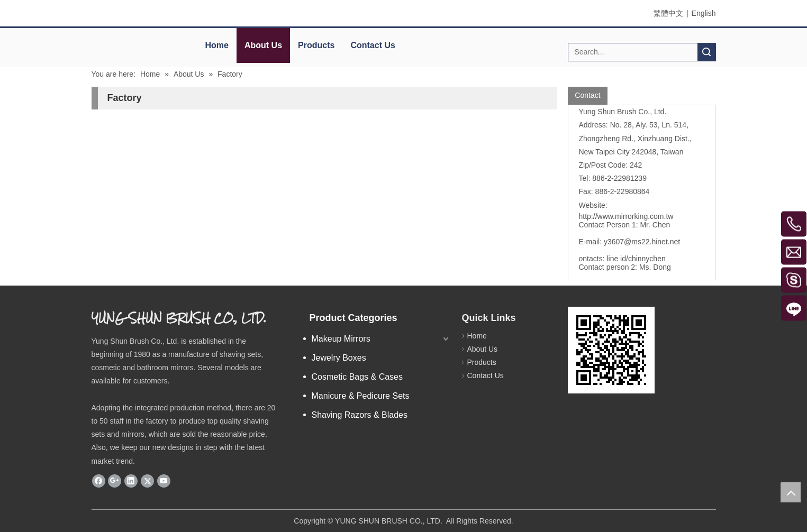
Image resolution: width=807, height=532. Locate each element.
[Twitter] (147, 481)
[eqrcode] (611, 350)
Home (217, 45)
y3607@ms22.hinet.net (642, 242)
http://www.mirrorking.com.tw (626, 216)
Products (316, 45)
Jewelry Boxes (339, 358)
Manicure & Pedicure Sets (361, 396)
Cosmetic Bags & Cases (357, 377)
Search (706, 52)
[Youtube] (164, 481)
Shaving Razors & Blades (360, 415)
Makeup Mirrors (341, 339)
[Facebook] (99, 481)
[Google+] (115, 481)
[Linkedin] (131, 481)
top (791, 492)
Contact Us (373, 45)
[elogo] (139, 40)
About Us (263, 45)
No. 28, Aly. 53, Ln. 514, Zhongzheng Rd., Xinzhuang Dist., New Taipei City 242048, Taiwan (635, 138)
